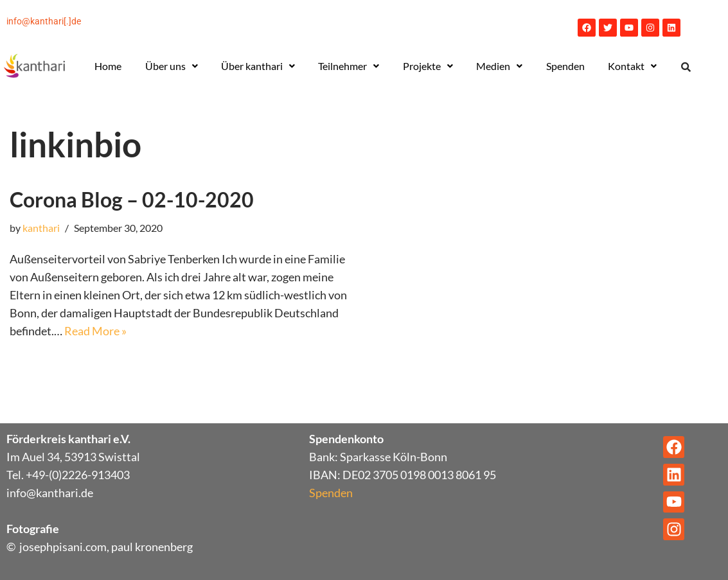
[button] (172, 66)
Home (108, 66)
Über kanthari (258, 66)
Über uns (172, 66)
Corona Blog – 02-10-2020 (132, 199)
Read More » (95, 331)
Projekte (428, 66)
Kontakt (632, 66)
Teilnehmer (349, 66)
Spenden (565, 66)
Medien (499, 66)
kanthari (41, 228)
